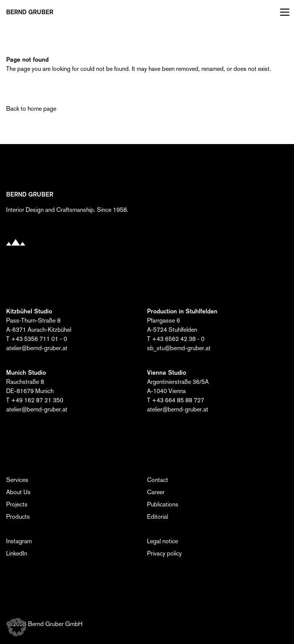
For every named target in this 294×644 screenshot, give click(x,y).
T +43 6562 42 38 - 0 (176, 339)
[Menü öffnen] (283, 12)
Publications (163, 504)
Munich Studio (26, 373)
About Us (18, 492)
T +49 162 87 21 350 (35, 400)
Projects (17, 504)
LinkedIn (17, 553)
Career (156, 492)
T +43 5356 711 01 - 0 (37, 339)
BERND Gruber (30, 12)
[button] (17, 627)
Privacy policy (164, 553)
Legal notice (163, 541)
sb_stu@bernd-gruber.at (179, 348)
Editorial (158, 517)
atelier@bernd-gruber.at (37, 348)
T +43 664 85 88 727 (176, 400)
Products (18, 517)
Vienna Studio (167, 373)
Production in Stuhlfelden (182, 311)
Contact (158, 480)
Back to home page (31, 109)
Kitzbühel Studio (29, 311)
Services (17, 480)
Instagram (19, 541)
